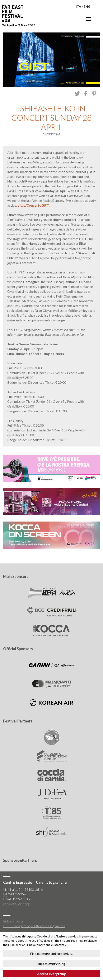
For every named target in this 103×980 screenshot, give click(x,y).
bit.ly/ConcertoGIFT (33, 205)
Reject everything (51, 964)
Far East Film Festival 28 (15, 14)
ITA (78, 6)
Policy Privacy (13, 921)
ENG (87, 6)
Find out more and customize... (52, 953)
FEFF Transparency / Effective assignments (34, 926)
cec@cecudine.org (16, 904)
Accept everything (51, 974)
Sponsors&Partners (20, 860)
